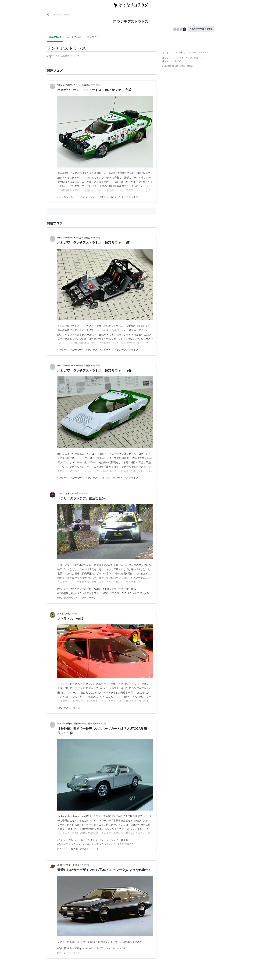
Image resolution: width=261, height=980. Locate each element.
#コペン (91, 948)
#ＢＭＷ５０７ (126, 844)
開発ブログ (199, 58)
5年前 (103, 724)
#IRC (134, 589)
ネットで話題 (74, 37)
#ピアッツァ (104, 948)
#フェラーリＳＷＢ (68, 849)
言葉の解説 (55, 37)
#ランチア (92, 197)
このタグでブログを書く (201, 29)
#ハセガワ (63, 197)
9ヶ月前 (96, 85)
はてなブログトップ (171, 61)
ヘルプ (189, 58)
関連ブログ (93, 37)
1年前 (75, 614)
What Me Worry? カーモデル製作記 (74, 85)
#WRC (97, 589)
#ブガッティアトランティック (99, 844)
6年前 (86, 865)
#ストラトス (106, 197)
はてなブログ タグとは (173, 58)
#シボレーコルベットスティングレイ (78, 840)
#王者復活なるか (67, 593)
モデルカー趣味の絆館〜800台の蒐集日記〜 (78, 724)
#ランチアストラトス (127, 197)
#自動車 (62, 948)
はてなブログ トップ (58, 15)
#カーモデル (77, 197)
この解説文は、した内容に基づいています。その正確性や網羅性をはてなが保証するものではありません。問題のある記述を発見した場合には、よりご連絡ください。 (63, 57)
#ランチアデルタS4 (139, 593)
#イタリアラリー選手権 (116, 589)
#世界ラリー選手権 (81, 589)
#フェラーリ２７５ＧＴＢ (114, 840)
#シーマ (117, 948)
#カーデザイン (76, 948)
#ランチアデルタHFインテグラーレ (77, 598)
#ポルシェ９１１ (90, 849)
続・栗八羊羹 (64, 614)
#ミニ (127, 948)
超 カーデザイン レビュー (69, 865)
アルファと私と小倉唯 (68, 494)
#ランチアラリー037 (115, 593)
